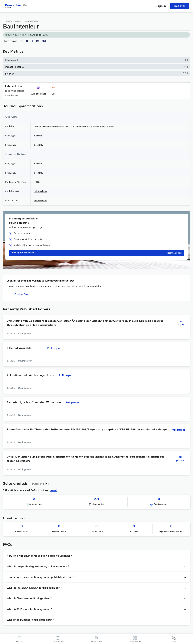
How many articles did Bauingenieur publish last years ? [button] (41, 577)
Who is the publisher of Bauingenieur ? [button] (30, 620)
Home (7, 21)
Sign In (161, 6)
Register (180, 6)
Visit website (41, 191)
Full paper (181, 323)
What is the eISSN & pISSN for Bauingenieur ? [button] (34, 588)
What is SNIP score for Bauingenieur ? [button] (30, 609)
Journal (17, 21)
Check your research (96, 253)
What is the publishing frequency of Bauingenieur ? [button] (38, 567)
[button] (18, 60)
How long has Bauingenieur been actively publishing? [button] (39, 556)
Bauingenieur (32, 21)
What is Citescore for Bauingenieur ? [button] (29, 599)
